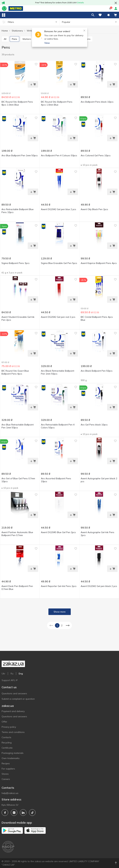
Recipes (6, 763)
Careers (6, 779)
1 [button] (57, 625)
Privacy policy (9, 727)
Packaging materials (13, 753)
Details (81, 3)
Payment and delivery (13, 711)
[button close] (116, 3)
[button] (109, 15)
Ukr (3, 674)
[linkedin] (23, 813)
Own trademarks (11, 758)
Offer (4, 722)
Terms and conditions (13, 732)
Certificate (7, 748)
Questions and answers (14, 693)
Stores (5, 774)
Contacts (6, 737)
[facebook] (5, 813)
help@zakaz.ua (10, 793)
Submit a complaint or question (18, 699)
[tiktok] (32, 813)
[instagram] (14, 813)
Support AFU (9, 680)
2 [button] (62, 625)
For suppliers (8, 769)
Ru (12, 674)
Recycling (7, 743)
